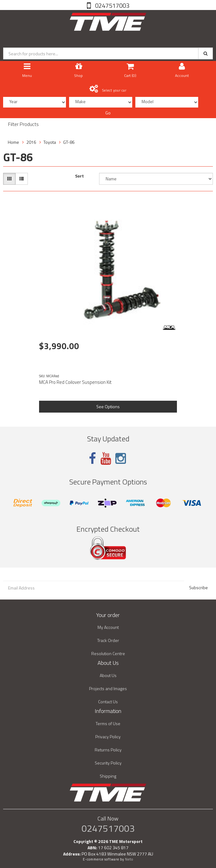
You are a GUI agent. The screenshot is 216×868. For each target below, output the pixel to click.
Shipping (108, 776)
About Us (108, 675)
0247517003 (112, 5)
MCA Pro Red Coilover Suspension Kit (75, 382)
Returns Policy (108, 750)
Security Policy (108, 763)
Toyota (50, 142)
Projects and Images (108, 688)
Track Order (108, 640)
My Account (108, 627)
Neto (129, 859)
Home (13, 142)
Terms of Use (108, 723)
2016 (31, 142)
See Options (108, 406)
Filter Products (23, 124)
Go (108, 113)
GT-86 (69, 142)
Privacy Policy (108, 737)
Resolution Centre (108, 653)
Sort (79, 176)
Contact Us (108, 702)
